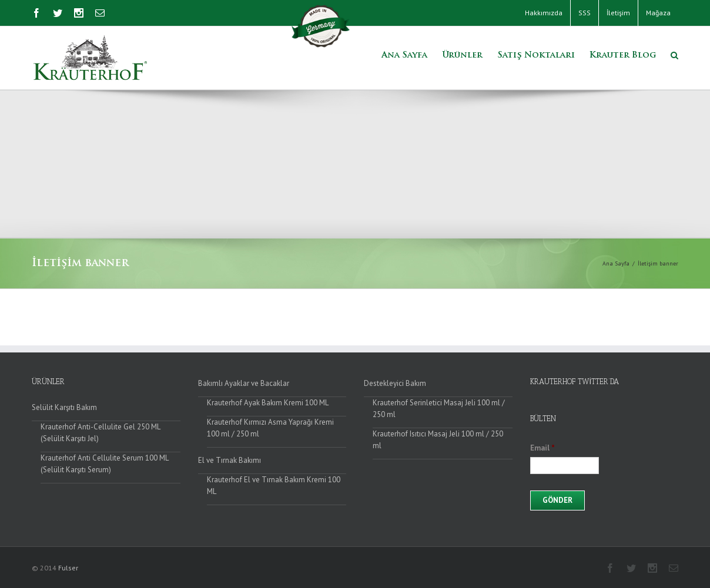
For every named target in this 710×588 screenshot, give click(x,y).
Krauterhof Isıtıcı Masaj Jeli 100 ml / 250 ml (438, 440)
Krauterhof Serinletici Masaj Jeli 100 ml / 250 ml (439, 409)
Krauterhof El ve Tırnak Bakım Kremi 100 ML (274, 485)
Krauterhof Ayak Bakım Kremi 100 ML (268, 403)
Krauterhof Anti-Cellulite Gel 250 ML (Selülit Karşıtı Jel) (101, 433)
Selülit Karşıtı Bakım (64, 407)
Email (542, 448)
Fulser (68, 568)
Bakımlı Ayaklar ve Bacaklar (244, 383)
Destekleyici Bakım (395, 383)
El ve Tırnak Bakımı (230, 460)
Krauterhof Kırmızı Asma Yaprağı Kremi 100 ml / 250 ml (270, 428)
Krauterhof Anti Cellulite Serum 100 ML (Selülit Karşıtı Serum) (105, 464)
